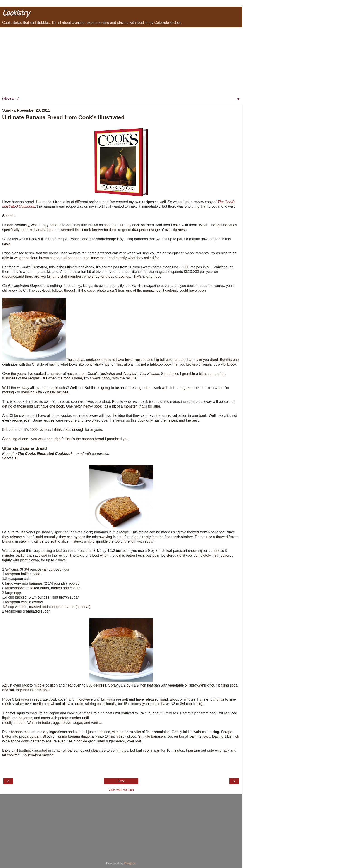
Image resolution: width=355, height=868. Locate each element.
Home (121, 781)
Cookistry (16, 13)
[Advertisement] (121, 61)
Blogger (130, 863)
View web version (121, 790)
